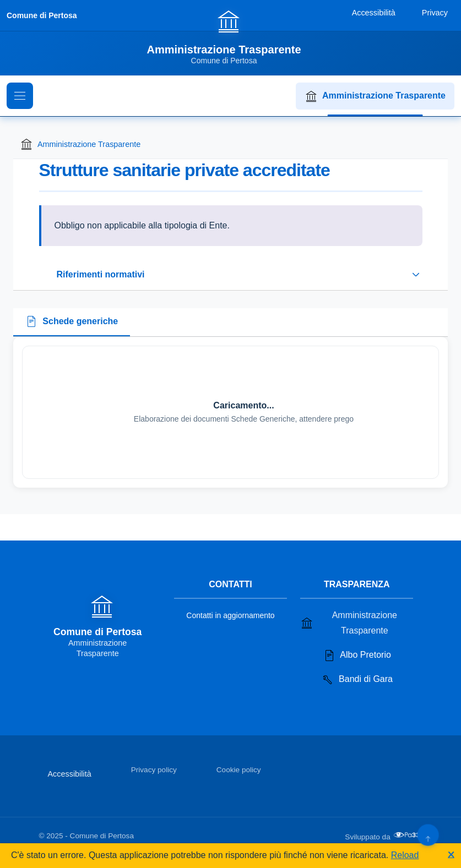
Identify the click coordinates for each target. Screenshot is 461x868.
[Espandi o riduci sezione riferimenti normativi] (231, 275)
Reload (405, 855)
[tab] (72, 323)
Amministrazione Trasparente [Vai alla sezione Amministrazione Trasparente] (349, 623)
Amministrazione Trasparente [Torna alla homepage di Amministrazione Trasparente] (80, 144)
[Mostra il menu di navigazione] (20, 96)
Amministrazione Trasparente (375, 96)
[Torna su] (428, 835)
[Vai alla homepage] (230, 37)
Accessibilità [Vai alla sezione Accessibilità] (70, 774)
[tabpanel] (231, 412)
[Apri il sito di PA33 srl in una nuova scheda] (408, 835)
